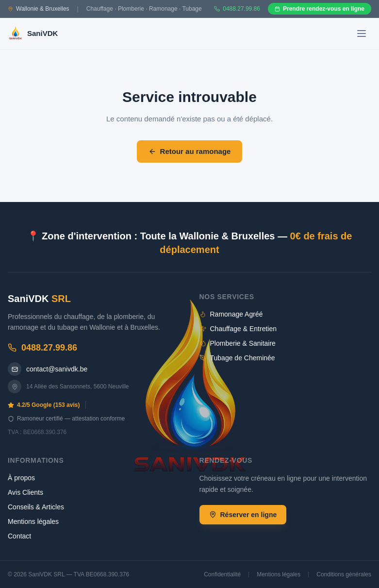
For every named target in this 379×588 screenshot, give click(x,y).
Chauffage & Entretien (238, 329)
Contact (19, 536)
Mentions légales (33, 521)
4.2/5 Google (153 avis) (44, 405)
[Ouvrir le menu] (362, 34)
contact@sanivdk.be (48, 369)
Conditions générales (344, 574)
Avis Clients (25, 492)
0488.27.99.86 (42, 348)
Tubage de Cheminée (237, 358)
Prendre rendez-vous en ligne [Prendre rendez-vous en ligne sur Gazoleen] (320, 9)
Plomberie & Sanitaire (238, 343)
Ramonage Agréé (231, 314)
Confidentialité (222, 574)
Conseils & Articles (36, 507)
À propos (21, 478)
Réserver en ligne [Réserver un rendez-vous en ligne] (243, 515)
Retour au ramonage (190, 151)
